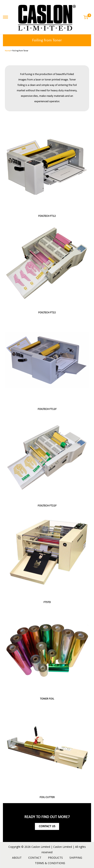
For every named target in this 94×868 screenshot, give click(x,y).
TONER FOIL (47, 699)
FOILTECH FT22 (47, 313)
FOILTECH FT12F (47, 409)
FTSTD (47, 602)
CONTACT (35, 858)
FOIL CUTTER (47, 797)
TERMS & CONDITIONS (50, 863)
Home (8, 51)
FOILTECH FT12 (47, 216)
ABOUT (17, 858)
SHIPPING (76, 858)
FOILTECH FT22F (47, 506)
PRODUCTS (55, 858)
